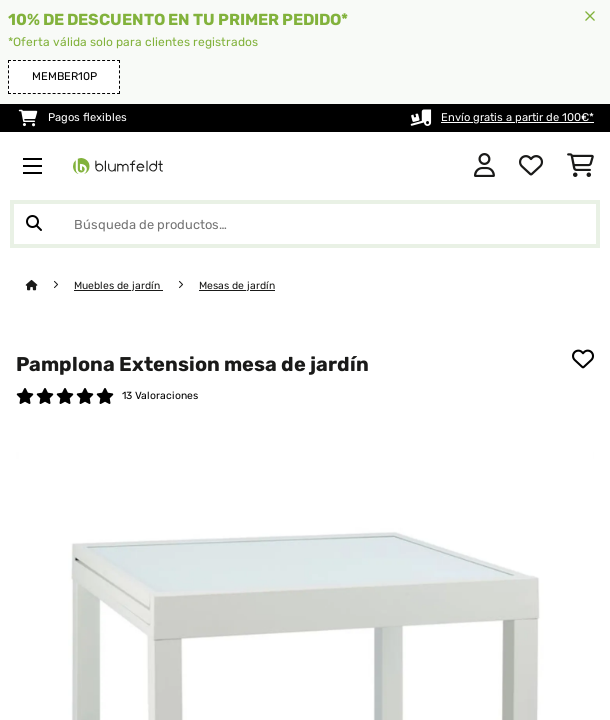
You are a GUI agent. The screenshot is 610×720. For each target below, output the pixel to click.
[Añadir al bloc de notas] (583, 359)
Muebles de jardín (118, 285)
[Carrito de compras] (580, 166)
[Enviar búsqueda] (34, 224)
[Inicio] (50, 285)
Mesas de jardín (237, 285)
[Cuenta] (484, 166)
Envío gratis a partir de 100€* (517, 117)
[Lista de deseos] (531, 166)
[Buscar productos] (305, 224)
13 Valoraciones (160, 395)
